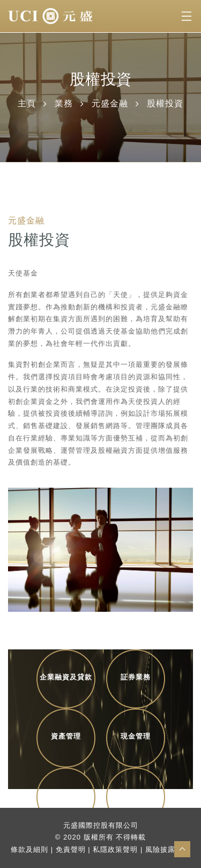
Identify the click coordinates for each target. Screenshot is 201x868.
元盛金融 (110, 103)
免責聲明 (71, 849)
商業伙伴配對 (136, 795)
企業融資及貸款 (66, 677)
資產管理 (66, 736)
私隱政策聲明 (115, 849)
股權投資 (66, 795)
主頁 (27, 103)
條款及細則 (29, 849)
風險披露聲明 (168, 849)
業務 (64, 103)
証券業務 (136, 677)
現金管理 (136, 736)
